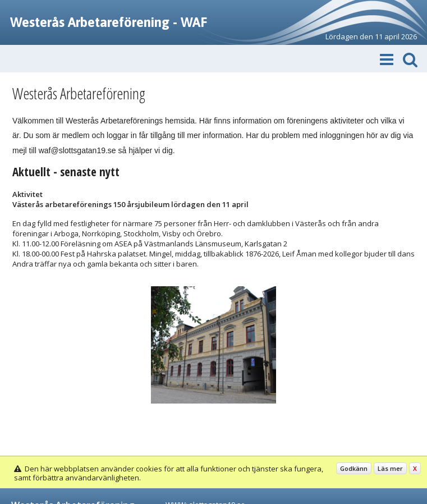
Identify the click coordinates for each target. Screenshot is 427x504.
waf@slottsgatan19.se (77, 150)
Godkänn (354, 468)
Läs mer (390, 468)
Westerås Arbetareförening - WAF (109, 22)
